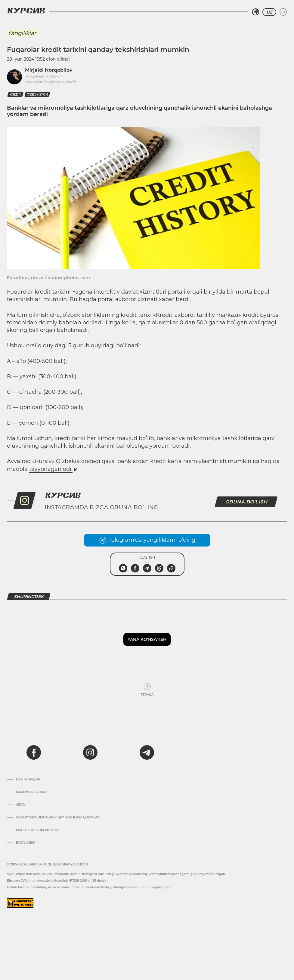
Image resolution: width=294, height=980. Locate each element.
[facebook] (34, 752)
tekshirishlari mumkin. (37, 299)
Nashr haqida (28, 780)
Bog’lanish (26, 843)
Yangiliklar (22, 33)
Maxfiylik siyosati (32, 792)
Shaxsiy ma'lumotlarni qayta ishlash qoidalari (58, 818)
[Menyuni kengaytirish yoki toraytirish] (283, 12)
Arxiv (21, 805)
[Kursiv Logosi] (26, 11)
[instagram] (90, 752)
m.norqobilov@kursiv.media (51, 82)
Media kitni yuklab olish (38, 830)
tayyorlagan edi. (51, 469)
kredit (15, 95)
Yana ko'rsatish (147, 639)
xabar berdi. (175, 299)
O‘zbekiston (37, 95)
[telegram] (147, 752)
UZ (269, 12)
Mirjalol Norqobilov (49, 70)
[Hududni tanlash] (255, 12)
